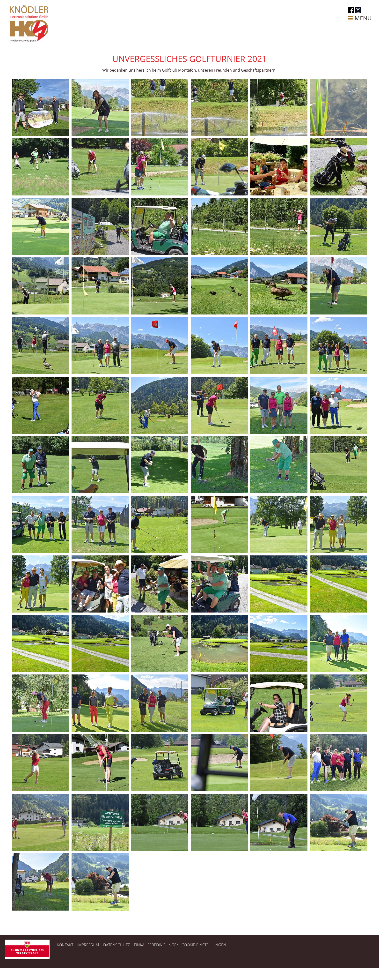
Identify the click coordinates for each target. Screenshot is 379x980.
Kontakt (65, 945)
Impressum (89, 945)
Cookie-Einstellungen (204, 945)
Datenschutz (117, 945)
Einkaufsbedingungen (157, 945)
